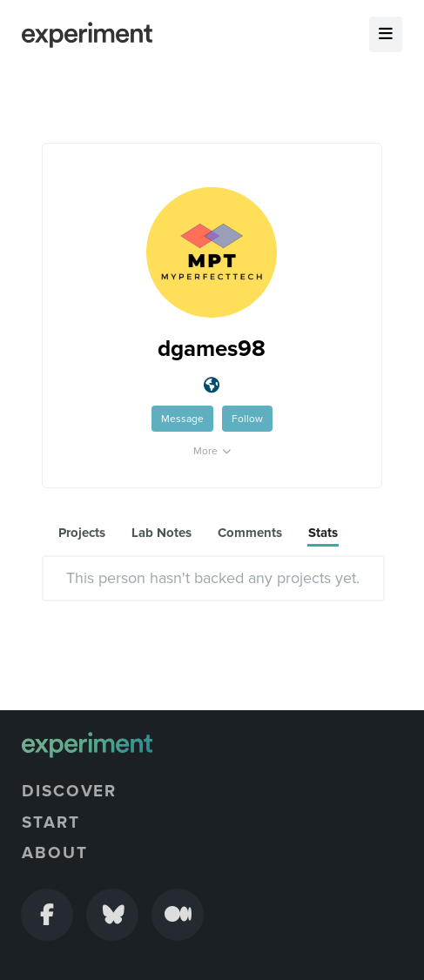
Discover (69, 791)
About (55, 853)
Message (182, 419)
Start (51, 822)
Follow (247, 419)
